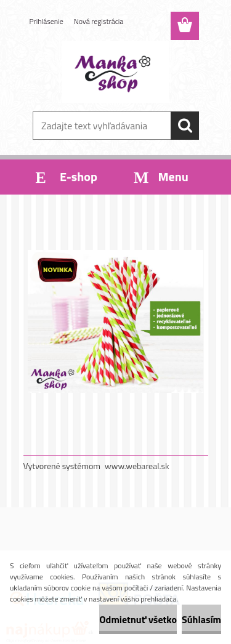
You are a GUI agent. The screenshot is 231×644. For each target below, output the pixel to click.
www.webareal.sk (137, 466)
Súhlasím (201, 619)
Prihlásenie (47, 21)
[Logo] (115, 72)
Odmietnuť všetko (138, 619)
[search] (185, 126)
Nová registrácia (99, 21)
